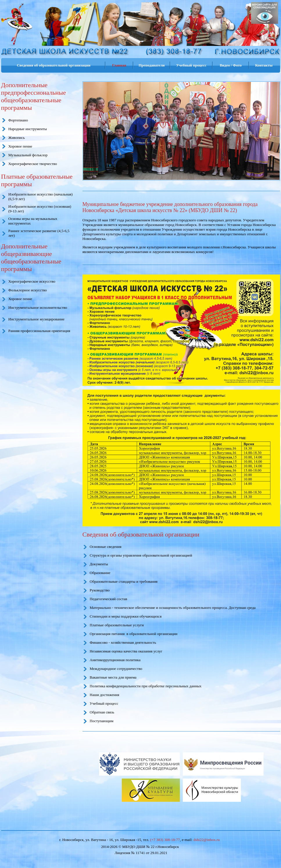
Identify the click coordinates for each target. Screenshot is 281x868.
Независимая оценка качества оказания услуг (126, 651)
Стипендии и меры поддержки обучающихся (126, 616)
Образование (100, 573)
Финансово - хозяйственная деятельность (123, 642)
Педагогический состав (109, 599)
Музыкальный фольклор (28, 155)
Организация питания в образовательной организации (134, 634)
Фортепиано (18, 120)
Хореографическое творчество (33, 164)
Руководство (100, 590)
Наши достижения (105, 695)
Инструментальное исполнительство (38, 307)
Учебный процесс (104, 703)
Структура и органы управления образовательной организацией (141, 555)
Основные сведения (106, 547)
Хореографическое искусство (32, 281)
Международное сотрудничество (116, 669)
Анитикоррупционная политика (115, 660)
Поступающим (102, 721)
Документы (99, 564)
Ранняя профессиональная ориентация (39, 331)
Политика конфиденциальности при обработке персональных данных (146, 686)
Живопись (17, 138)
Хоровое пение (20, 146)
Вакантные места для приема (113, 677)
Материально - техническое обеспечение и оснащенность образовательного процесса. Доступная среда (173, 608)
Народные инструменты (28, 129)
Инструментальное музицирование (37, 319)
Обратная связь (102, 712)
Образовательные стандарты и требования (124, 581)
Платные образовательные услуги (117, 625)
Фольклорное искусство (28, 290)
